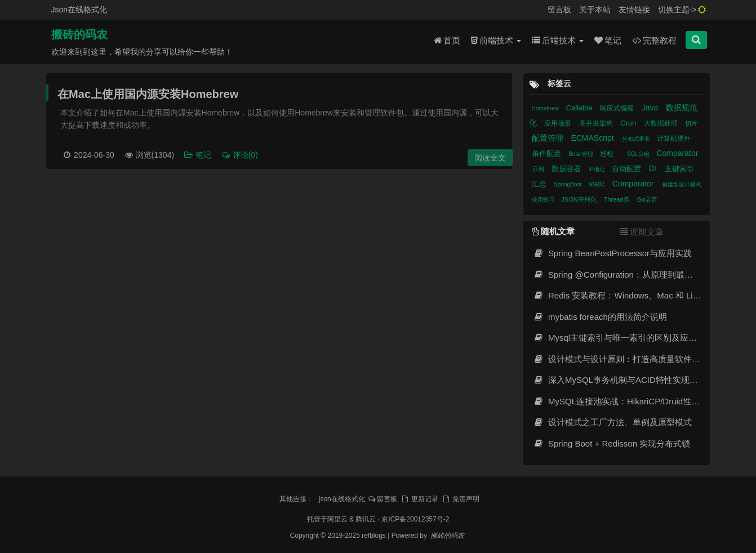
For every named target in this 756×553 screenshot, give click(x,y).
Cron (629, 123)
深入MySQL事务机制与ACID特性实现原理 (620, 380)
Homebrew (546, 108)
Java (651, 108)
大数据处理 (662, 123)
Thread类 (618, 199)
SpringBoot (568, 184)
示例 (539, 169)
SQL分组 (639, 154)
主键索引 (679, 169)
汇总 (540, 184)
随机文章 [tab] (553, 231)
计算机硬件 (674, 139)
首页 (447, 40)
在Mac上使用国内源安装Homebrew (148, 94)
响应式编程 (618, 108)
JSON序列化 (579, 199)
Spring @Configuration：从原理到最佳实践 (622, 275)
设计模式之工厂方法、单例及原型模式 (613, 422)
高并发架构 (597, 123)
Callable (581, 108)
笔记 (608, 40)
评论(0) (239, 155)
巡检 (608, 154)
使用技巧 (544, 200)
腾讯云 (366, 519)
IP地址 (597, 169)
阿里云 (337, 519)
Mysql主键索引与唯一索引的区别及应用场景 (624, 338)
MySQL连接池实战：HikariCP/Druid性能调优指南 (634, 401)
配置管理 (549, 138)
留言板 (559, 10)
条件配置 (548, 153)
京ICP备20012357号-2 (415, 519)
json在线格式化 (342, 499)
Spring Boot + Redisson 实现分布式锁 (612, 443)
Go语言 (648, 199)
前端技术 (496, 40)
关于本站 (595, 10)
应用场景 (559, 123)
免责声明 (460, 499)
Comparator (677, 153)
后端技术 (558, 40)
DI (654, 168)
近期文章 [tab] (642, 232)
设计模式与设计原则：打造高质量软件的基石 (625, 359)
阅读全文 (490, 158)
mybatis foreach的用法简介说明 (600, 317)
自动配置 (628, 169)
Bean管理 (581, 154)
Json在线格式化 (79, 10)
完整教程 (654, 40)
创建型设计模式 (682, 184)
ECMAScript (593, 138)
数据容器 (567, 169)
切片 (691, 123)
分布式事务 (637, 139)
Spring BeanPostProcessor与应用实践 (613, 253)
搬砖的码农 (79, 34)
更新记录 (419, 499)
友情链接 (634, 10)
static (597, 184)
